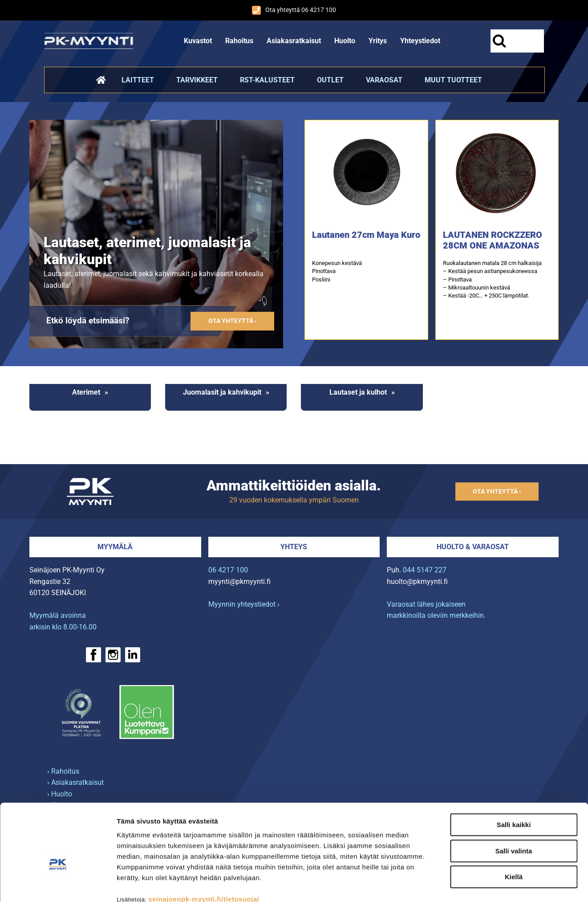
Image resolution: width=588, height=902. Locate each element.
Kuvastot (198, 41)
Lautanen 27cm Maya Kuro (366, 235)
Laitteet (138, 80)
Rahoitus (239, 41)
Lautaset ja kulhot (358, 392)
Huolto (345, 41)
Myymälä (115, 547)
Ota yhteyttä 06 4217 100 (294, 10)
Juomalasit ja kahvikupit (222, 392)
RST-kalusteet (267, 80)
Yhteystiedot (420, 41)
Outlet (330, 80)
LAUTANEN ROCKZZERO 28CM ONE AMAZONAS (493, 240)
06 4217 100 (228, 570)
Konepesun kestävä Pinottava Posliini (337, 271)
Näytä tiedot (476, 884)
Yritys (378, 41)
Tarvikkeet (197, 80)
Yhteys (294, 547)
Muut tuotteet (453, 80)
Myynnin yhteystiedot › (244, 604)
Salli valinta (514, 800)
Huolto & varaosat (473, 547)
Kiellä (514, 826)
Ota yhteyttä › (232, 321)
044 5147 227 (425, 570)
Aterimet (86, 392)
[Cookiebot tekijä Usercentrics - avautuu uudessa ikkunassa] (58, 885)
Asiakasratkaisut (294, 41)
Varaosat (384, 80)
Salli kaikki (514, 773)
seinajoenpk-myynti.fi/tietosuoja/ (204, 848)
